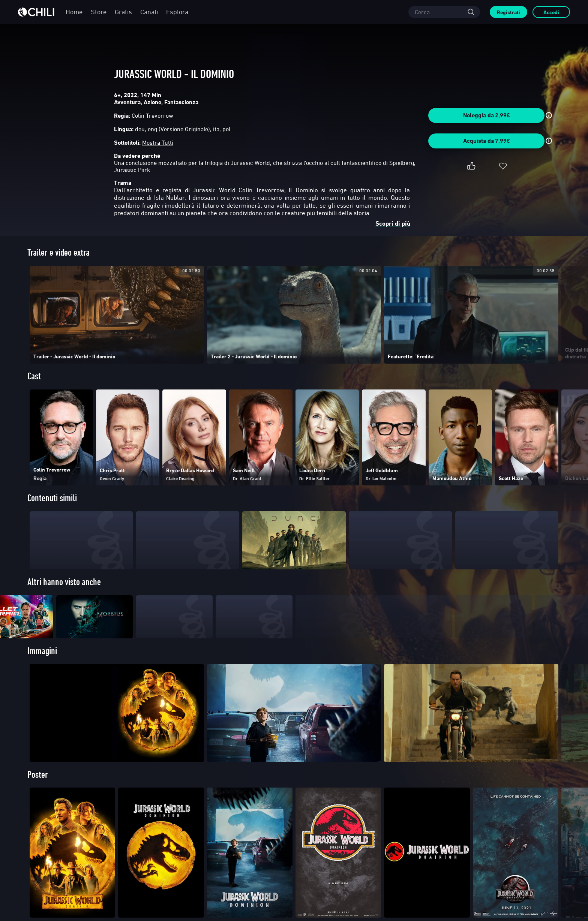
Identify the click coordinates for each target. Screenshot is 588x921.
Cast (34, 376)
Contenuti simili (52, 498)
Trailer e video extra (58, 252)
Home (74, 12)
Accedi (551, 12)
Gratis (123, 12)
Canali (149, 12)
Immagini (42, 666)
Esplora (177, 12)
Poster (38, 790)
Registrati (508, 12)
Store (99, 12)
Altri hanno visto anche (64, 582)
